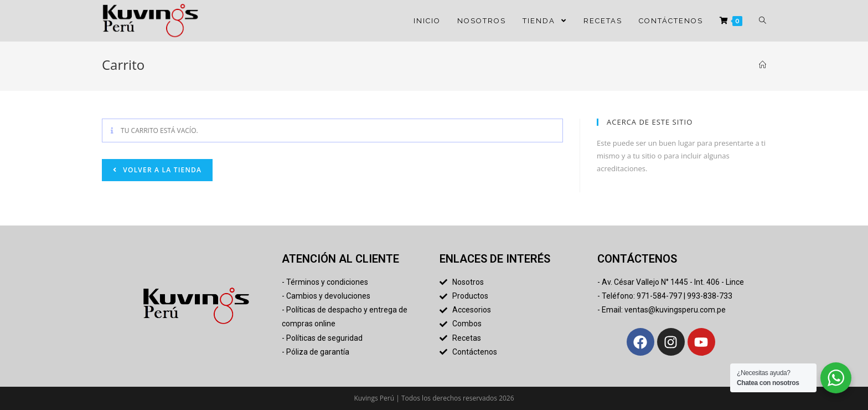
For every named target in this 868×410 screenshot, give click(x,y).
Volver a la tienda (161, 170)
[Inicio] (763, 65)
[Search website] (763, 21)
